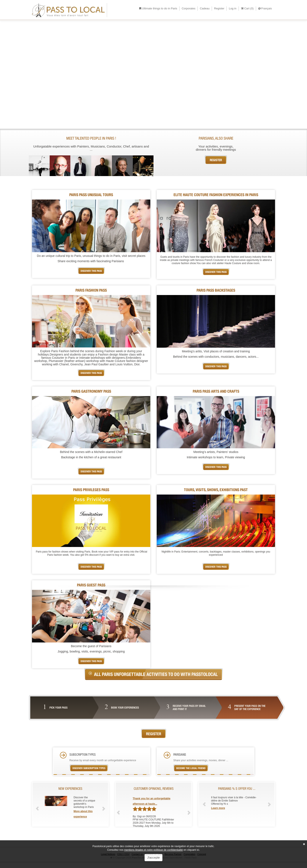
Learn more (218, 808)
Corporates (188, 8)
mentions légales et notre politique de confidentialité (153, 850)
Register (219, 8)
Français (265, 8)
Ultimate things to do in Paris (158, 8)
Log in (232, 8)
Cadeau (205, 8)
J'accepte (154, 858)
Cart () (247, 8)
